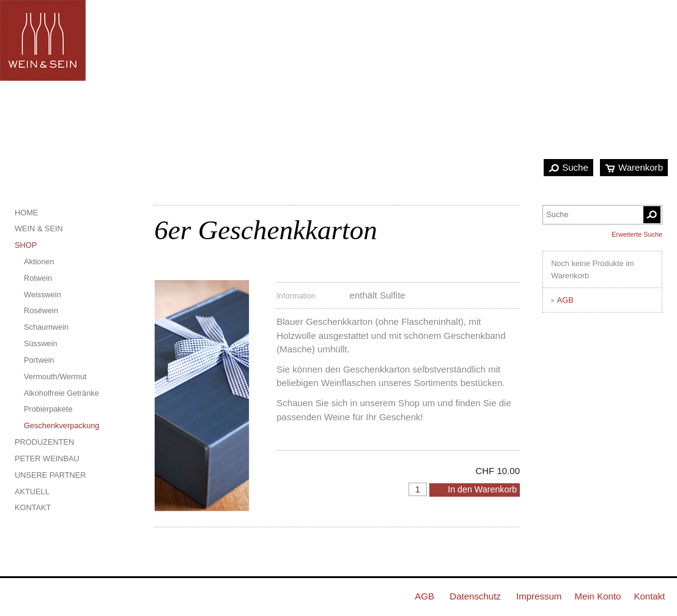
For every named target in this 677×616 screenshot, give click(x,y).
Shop (26, 245)
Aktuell (32, 492)
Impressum (539, 596)
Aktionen (39, 262)
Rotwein (38, 278)
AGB (565, 300)
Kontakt (33, 507)
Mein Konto (597, 596)
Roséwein (41, 310)
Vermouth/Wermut (55, 377)
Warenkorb (641, 167)
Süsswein (41, 343)
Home (26, 213)
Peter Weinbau (47, 458)
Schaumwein (46, 327)
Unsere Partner (50, 475)
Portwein (39, 360)
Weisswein (43, 295)
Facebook (18, 596)
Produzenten (44, 442)
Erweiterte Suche (637, 234)
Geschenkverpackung (61, 425)
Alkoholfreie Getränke (61, 393)
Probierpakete (48, 409)
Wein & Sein (39, 228)
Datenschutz (475, 596)
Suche (575, 167)
